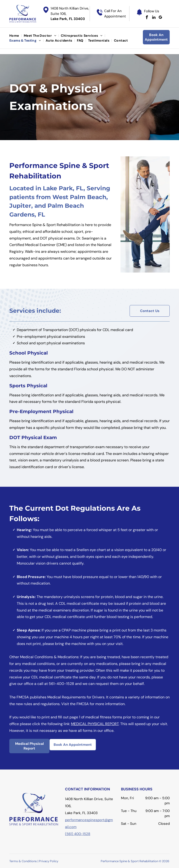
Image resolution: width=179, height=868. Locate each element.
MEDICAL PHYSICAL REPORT (95, 724)
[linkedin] (154, 18)
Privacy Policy (49, 861)
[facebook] (147, 18)
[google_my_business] (160, 18)
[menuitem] (15, 36)
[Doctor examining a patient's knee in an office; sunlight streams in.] (145, 214)
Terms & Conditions (23, 861)
